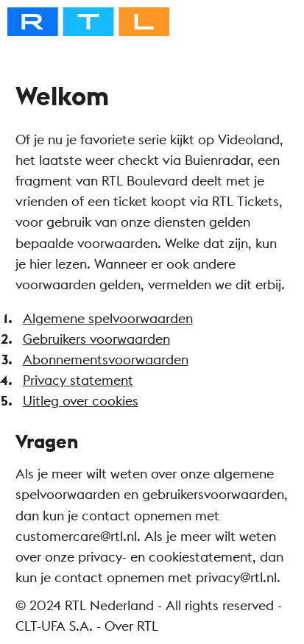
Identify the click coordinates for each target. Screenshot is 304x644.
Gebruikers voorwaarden (96, 339)
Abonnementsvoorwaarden (106, 360)
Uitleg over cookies (81, 401)
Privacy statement (78, 380)
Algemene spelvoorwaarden (108, 318)
